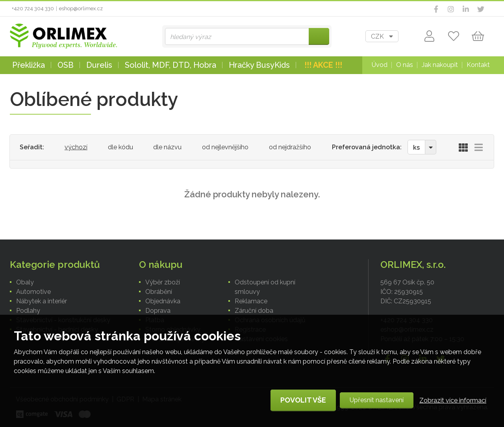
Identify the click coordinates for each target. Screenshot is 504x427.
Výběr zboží (163, 282)
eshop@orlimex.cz (81, 8)
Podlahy (28, 311)
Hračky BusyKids (259, 65)
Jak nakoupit (440, 65)
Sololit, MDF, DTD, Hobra (170, 65)
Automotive (33, 292)
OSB (66, 65)
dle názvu (167, 147)
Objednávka (163, 301)
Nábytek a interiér (42, 301)
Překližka (29, 65)
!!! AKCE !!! (323, 65)
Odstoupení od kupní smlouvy (265, 287)
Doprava (158, 311)
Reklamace (251, 301)
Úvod (380, 65)
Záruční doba (254, 311)
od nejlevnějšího (225, 147)
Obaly (25, 282)
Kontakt (478, 65)
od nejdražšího (290, 147)
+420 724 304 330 (33, 8)
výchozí (76, 147)
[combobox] (382, 36)
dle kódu (120, 147)
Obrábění (159, 292)
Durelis (99, 65)
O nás (405, 65)
